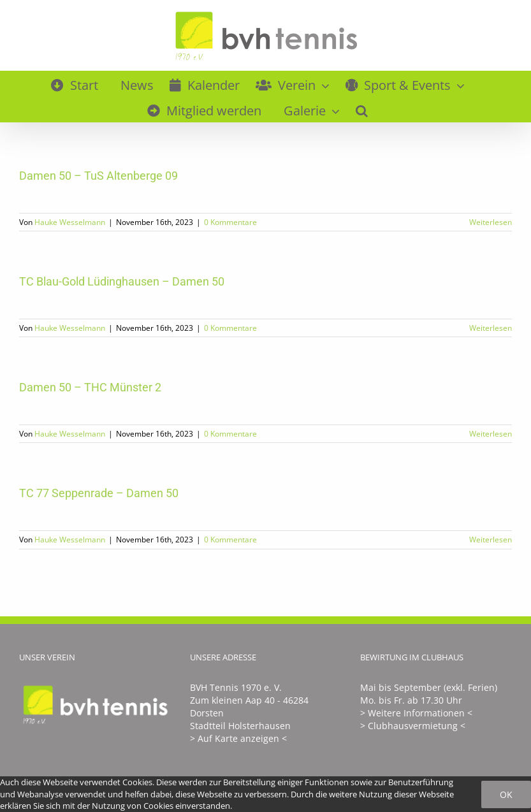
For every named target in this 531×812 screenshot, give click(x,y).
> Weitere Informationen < (416, 713)
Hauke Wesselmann (70, 222)
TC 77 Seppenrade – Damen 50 (99, 493)
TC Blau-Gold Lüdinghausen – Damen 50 (122, 281)
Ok (506, 794)
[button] (362, 109)
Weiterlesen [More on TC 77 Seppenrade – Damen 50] (491, 540)
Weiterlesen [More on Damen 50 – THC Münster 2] (491, 434)
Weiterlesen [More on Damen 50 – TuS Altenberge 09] (491, 222)
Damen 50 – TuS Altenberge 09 (98, 176)
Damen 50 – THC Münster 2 (90, 387)
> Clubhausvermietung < (413, 726)
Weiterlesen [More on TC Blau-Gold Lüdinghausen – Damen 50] (491, 328)
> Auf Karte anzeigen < (238, 738)
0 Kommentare (230, 222)
